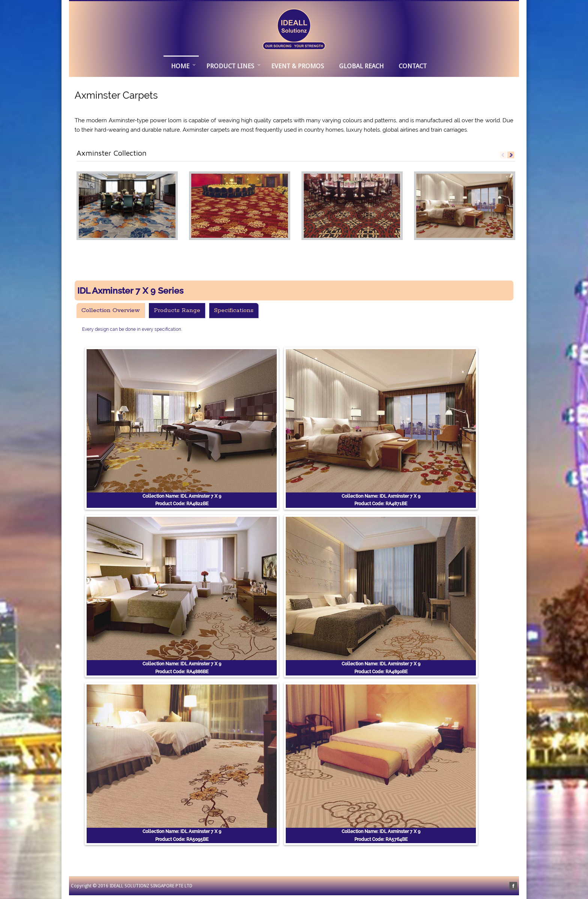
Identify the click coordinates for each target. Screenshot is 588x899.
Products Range (177, 310)
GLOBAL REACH (361, 66)
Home (180, 66)
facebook (513, 886)
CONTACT (413, 66)
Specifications (234, 310)
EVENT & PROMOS (298, 66)
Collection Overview (111, 310)
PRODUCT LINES (230, 66)
